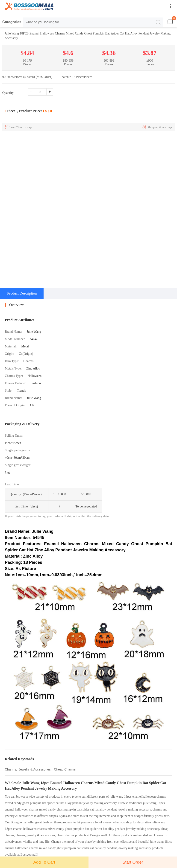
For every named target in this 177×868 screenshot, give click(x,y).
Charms (10, 769)
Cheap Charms (64, 769)
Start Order (133, 862)
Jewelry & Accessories (35, 769)
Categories (12, 22)
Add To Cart (44, 862)
